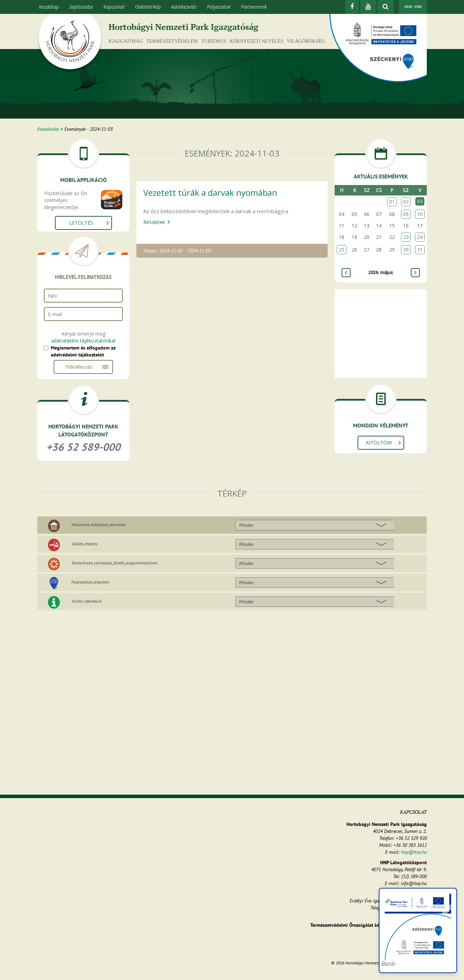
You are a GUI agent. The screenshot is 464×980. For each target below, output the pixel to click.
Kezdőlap (49, 7)
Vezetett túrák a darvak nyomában (210, 192)
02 (406, 202)
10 (420, 214)
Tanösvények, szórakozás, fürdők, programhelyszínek (114, 563)
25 (342, 250)
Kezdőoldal (48, 129)
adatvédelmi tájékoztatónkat (83, 341)
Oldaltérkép (148, 7)
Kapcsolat (114, 7)
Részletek (154, 222)
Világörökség (306, 41)
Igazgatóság (126, 41)
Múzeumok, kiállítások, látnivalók (98, 525)
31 (420, 250)
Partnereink (254, 7)
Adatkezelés (184, 7)
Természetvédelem (172, 41)
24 (420, 237)
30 (406, 250)
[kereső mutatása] (386, 7)
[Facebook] (352, 7)
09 (406, 214)
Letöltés (81, 223)
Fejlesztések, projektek (90, 582)
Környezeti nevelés (256, 41)
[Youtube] (368, 7)
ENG (418, 7)
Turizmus (214, 41)
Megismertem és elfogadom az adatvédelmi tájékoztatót (83, 351)
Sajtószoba (81, 7)
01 (392, 202)
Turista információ (86, 601)
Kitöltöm (379, 443)
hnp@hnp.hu (414, 852)
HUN (408, 7)
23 (406, 237)
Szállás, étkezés (84, 544)
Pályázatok (219, 7)
